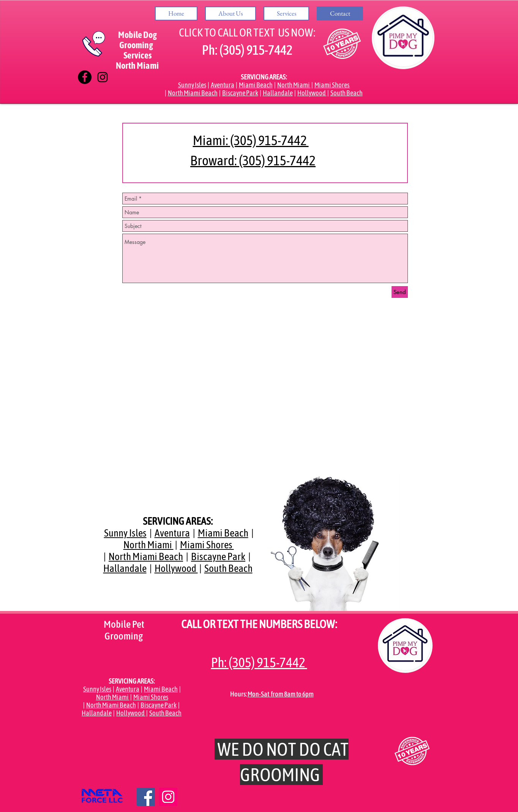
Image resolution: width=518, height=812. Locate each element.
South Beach (347, 93)
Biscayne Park (240, 93)
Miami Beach (256, 85)
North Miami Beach (193, 93)
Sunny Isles (192, 85)
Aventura (223, 85)
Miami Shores (332, 85)
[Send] (400, 292)
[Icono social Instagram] (168, 797)
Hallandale (278, 93)
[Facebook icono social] (146, 797)
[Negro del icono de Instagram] (103, 77)
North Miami (294, 85)
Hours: (239, 694)
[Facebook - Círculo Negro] (85, 77)
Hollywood (312, 93)
